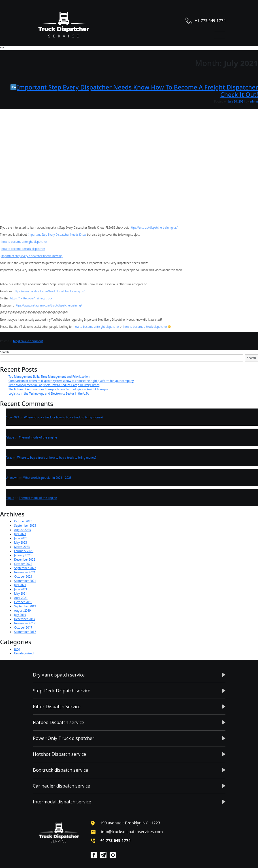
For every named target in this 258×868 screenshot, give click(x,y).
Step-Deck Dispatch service (62, 691)
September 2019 (25, 606)
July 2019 (20, 615)
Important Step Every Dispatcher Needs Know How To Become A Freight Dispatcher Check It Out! (134, 91)
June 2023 (21, 538)
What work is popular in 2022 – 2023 (47, 478)
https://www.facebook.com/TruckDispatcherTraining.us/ (49, 291)
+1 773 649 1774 (205, 21)
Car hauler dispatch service (61, 786)
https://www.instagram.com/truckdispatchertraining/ (48, 305)
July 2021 (20, 585)
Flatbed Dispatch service (58, 722)
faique (10, 437)
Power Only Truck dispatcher (64, 738)
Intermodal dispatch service (62, 802)
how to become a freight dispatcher (25, 242)
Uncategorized (24, 653)
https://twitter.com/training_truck (32, 298)
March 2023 (22, 547)
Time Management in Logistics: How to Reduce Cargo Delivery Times (54, 385)
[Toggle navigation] (220, 35)
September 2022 (25, 568)
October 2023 (23, 521)
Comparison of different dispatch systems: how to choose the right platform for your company (71, 381)
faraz (9, 458)
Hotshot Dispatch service (59, 754)
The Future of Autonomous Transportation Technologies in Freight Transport (59, 389)
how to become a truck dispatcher (23, 249)
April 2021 (21, 598)
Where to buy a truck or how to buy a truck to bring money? (64, 417)
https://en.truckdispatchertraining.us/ (153, 227)
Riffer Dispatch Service (57, 707)
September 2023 (25, 526)
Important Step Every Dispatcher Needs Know (57, 235)
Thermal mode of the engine (38, 437)
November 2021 (25, 572)
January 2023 (23, 555)
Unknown (12, 478)
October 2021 (23, 576)
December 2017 (25, 619)
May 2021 (21, 593)
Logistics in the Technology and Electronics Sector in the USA (49, 393)
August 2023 (23, 530)
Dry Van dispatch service (59, 675)
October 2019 (23, 602)
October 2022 (23, 564)
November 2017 (25, 623)
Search (5, 352)
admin (254, 101)
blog (16, 341)
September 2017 (25, 632)
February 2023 (24, 551)
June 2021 (21, 589)
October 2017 (23, 627)
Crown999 (12, 417)
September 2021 (25, 581)
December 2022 (25, 559)
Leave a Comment (31, 341)
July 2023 (20, 534)
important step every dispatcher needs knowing (32, 256)
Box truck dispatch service (60, 770)
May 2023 (21, 542)
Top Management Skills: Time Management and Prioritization (49, 376)
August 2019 (23, 610)
